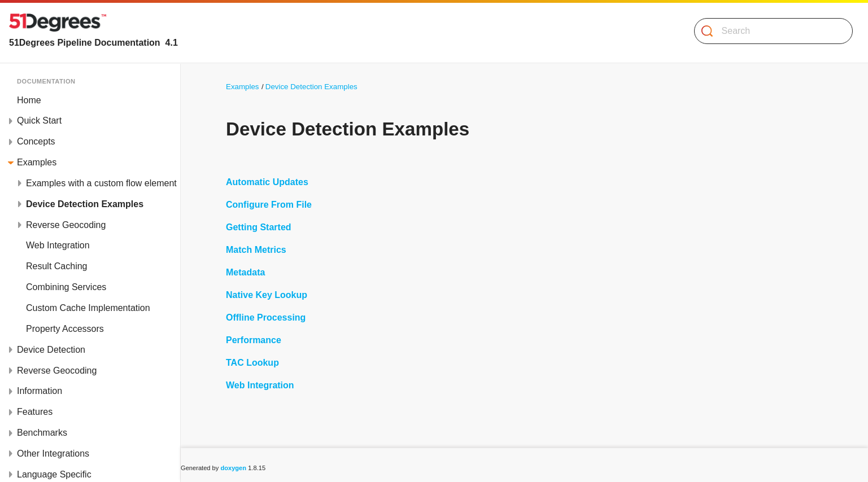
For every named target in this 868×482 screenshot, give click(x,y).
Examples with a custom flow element (101, 183)
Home (29, 100)
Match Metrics (256, 250)
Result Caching (57, 266)
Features (35, 412)
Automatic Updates (267, 182)
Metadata (245, 272)
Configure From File (269, 205)
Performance (254, 340)
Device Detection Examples (85, 204)
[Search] (769, 31)
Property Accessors (65, 329)
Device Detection (51, 350)
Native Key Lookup (267, 295)
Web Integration (58, 245)
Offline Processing (266, 317)
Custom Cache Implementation (88, 308)
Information (40, 391)
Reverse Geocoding (66, 225)
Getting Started (259, 227)
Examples (37, 162)
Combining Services (66, 287)
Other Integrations (53, 453)
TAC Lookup (252, 363)
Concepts (36, 141)
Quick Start (39, 120)
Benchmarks (42, 433)
